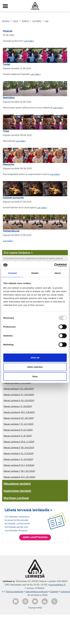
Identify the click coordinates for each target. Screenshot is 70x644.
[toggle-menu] (5, 6)
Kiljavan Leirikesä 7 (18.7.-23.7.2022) (19, 471)
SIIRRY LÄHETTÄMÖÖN (35, 537)
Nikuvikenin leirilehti (17, 484)
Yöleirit (25, 21)
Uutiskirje (65, 592)
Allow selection (35, 367)
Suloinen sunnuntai (13, 198)
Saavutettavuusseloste (37, 592)
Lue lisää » (29, 41)
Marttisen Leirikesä (16, 498)
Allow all (35, 358)
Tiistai (6, 131)
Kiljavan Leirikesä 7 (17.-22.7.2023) (19, 424)
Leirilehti (37, 21)
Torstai (6, 64)
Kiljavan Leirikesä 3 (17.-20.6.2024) (19, 395)
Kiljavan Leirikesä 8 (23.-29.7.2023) (19, 418)
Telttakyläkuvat (11, 231)
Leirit (16, 21)
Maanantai (9, 164)
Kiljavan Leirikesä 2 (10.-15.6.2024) (19, 401)
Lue (47, 21)
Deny (35, 376)
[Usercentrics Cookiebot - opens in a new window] (54, 265)
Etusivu (6, 21)
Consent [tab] (12, 273)
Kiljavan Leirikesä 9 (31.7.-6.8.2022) (19, 465)
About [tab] (58, 273)
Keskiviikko (9, 98)
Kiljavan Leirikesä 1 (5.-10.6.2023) (18, 459)
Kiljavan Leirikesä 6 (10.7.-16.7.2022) (19, 477)
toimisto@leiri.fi (57, 585)
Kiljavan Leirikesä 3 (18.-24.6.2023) (19, 448)
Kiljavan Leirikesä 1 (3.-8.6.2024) (18, 406)
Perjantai (8, 31)
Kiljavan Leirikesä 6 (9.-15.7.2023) (18, 430)
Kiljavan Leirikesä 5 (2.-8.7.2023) (18, 436)
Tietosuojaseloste (14, 592)
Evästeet (54, 592)
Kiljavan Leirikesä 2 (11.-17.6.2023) (19, 453)
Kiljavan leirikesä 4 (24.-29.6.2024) (19, 389)
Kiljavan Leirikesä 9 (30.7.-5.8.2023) (19, 412)
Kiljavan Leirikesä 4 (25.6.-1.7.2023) (19, 442)
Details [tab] (35, 273)
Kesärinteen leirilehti (17, 491)
